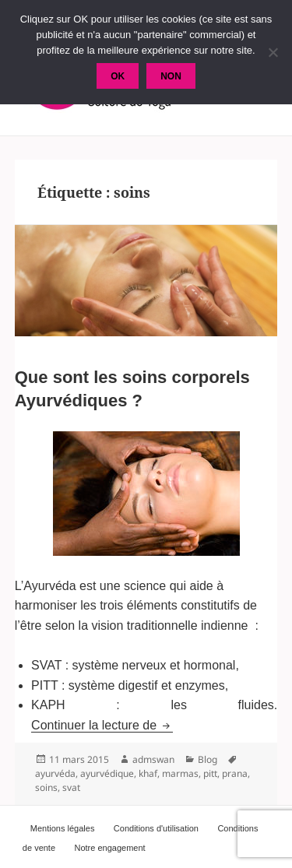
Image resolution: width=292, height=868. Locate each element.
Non (171, 76)
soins (46, 787)
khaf (148, 773)
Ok (118, 76)
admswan (153, 759)
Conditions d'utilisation (156, 828)
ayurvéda (55, 773)
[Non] (273, 52)
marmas (180, 773)
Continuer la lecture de (102, 725)
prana (235, 773)
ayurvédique (107, 773)
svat (71, 787)
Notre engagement (110, 848)
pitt (210, 773)
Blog (208, 759)
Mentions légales (63, 828)
